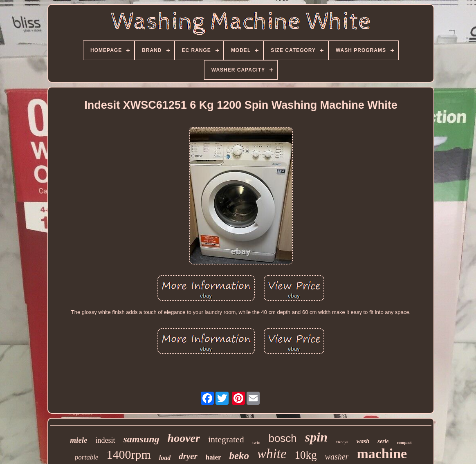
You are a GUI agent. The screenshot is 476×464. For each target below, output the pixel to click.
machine (382, 454)
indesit (106, 440)
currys (342, 442)
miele (79, 440)
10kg (306, 455)
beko (239, 456)
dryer (188, 456)
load (165, 458)
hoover (184, 438)
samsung (141, 439)
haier (213, 457)
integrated (226, 439)
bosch (282, 438)
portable (87, 457)
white (272, 454)
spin (316, 437)
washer (337, 457)
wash (363, 441)
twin (256, 442)
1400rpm (128, 454)
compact (404, 443)
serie (383, 441)
